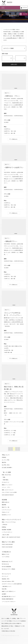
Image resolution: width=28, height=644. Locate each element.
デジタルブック (6, 482)
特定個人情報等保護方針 (8, 599)
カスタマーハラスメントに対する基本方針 (12, 584)
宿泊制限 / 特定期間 (6, 530)
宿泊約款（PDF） (6, 579)
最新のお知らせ (6, 502)
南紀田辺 (17, 3)
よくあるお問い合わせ (11, 38)
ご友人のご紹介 (6, 535)
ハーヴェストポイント (7, 532)
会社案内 (4, 594)
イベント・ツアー (6, 487)
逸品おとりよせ (6, 554)
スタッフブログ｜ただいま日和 (9, 492)
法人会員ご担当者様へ (7, 468)
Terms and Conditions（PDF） (8, 581)
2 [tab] (15, 88)
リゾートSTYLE (6, 557)
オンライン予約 (6, 460)
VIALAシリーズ (6, 512)
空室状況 (4, 457)
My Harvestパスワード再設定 (8, 569)
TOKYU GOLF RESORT (7, 547)
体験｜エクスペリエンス (8, 490)
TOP (2, 12)
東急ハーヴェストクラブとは (9, 522)
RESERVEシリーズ (6, 515)
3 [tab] (17, 305)
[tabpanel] (13, 82)
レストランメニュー (7, 510)
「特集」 (4, 477)
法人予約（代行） (6, 465)
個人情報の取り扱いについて (9, 597)
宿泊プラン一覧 (6, 507)
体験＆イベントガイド (7, 485)
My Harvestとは (5, 564)
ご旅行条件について (7, 586)
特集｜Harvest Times (6, 475)
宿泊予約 (25, 14)
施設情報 (4, 505)
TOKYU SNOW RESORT (7, 544)
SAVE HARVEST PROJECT (8, 495)
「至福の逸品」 (6, 480)
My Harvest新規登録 (6, 567)
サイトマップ (5, 576)
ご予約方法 (4, 525)
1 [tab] (11, 88)
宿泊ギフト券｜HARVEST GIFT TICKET (11, 537)
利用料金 (4, 527)
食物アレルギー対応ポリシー (9, 591)
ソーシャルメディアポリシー (9, 602)
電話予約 (4, 462)
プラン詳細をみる (12, 139)
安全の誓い (4, 589)
